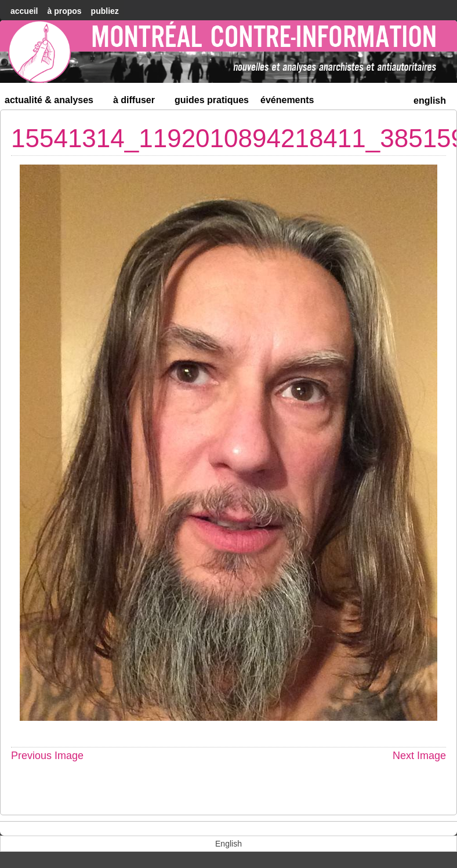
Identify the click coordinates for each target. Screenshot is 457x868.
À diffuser (139, 102)
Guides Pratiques (212, 100)
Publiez (105, 11)
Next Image (419, 756)
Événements (287, 100)
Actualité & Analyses (54, 102)
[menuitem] (430, 99)
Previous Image (47, 756)
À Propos (64, 11)
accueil (24, 11)
